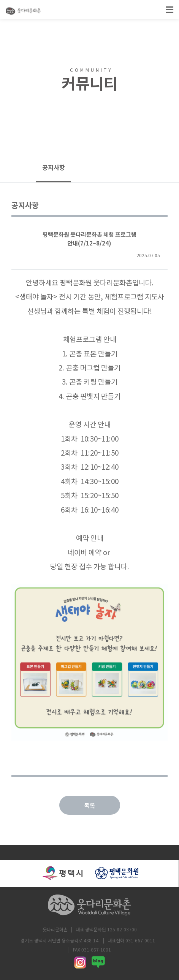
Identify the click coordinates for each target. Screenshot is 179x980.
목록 (90, 805)
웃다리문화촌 (55, 929)
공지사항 (54, 167)
